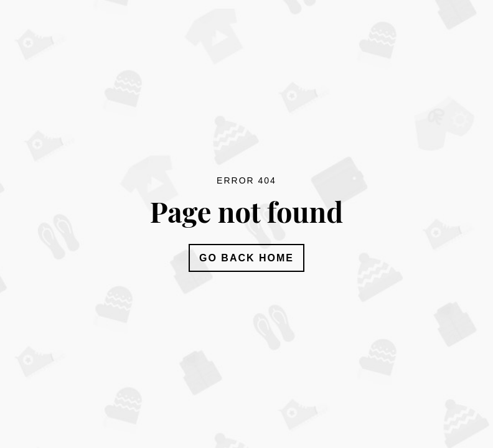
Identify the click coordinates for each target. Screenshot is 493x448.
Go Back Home (247, 258)
